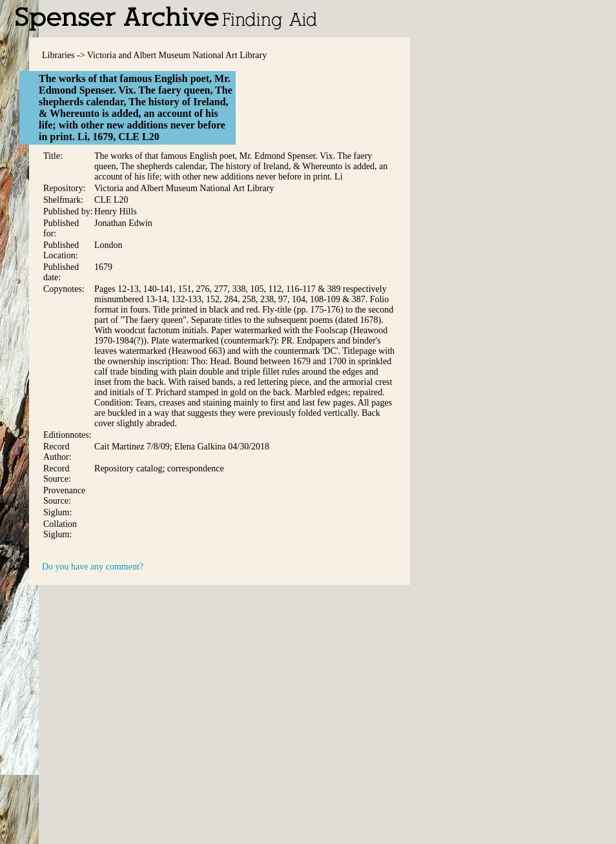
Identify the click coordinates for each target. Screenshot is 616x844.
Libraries (58, 55)
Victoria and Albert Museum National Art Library (177, 55)
